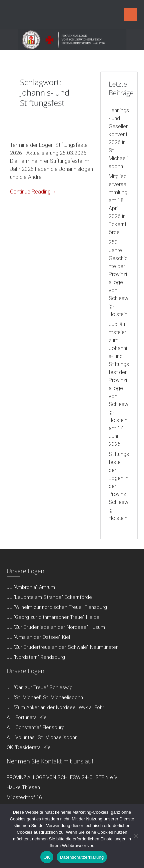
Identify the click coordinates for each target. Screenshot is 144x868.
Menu (131, 15)
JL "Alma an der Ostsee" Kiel (38, 637)
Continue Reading (33, 192)
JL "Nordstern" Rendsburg (36, 657)
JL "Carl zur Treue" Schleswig (40, 687)
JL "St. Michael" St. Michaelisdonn (45, 697)
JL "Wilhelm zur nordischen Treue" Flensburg (57, 607)
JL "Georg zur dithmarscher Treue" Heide (53, 617)
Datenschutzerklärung (82, 857)
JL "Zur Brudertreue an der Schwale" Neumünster (62, 647)
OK (47, 857)
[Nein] (136, 836)
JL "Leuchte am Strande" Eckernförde (49, 597)
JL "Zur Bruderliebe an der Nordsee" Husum (56, 627)
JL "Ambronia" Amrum (31, 587)
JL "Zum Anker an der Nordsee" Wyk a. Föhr (55, 707)
